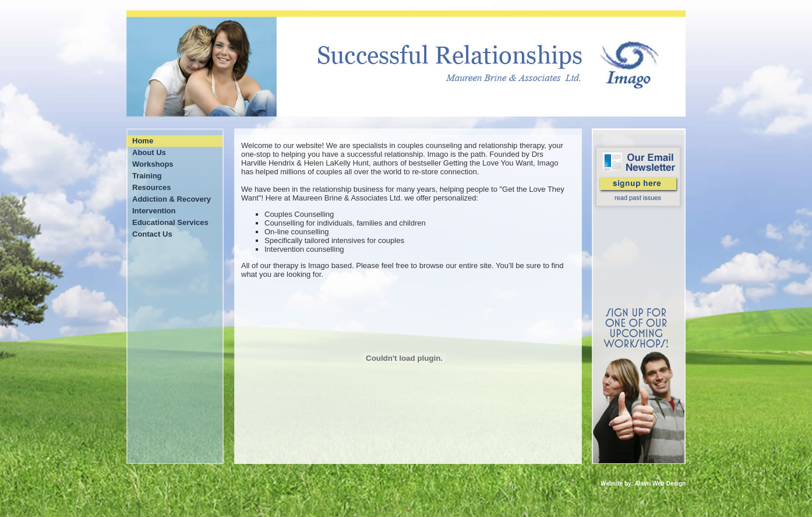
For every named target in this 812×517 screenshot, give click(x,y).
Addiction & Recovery (172, 199)
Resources (151, 187)
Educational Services (170, 222)
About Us (149, 152)
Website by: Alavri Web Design (643, 483)
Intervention (154, 211)
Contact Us (152, 234)
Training (147, 176)
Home (143, 141)
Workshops (153, 164)
